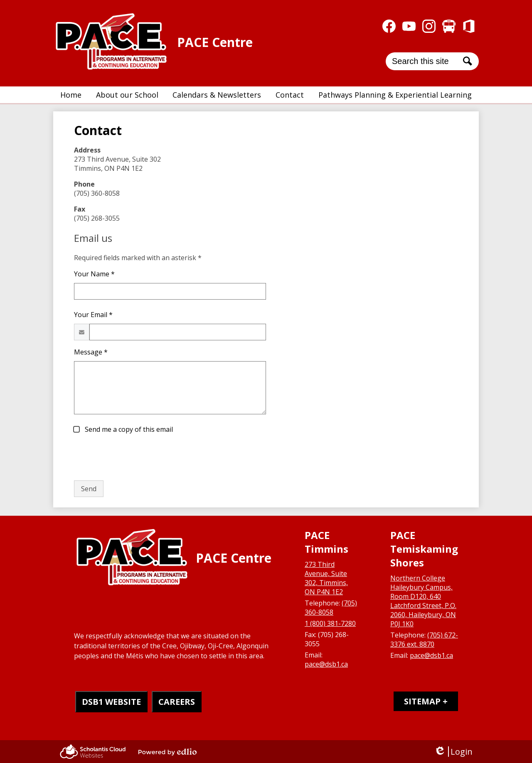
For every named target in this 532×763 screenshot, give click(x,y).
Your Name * (94, 274)
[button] (127, 95)
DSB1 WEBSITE (111, 702)
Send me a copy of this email (128, 429)
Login (453, 752)
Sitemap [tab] (422, 701)
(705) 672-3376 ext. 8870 (424, 640)
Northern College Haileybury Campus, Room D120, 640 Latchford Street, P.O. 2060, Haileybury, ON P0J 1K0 (423, 601)
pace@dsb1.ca (326, 664)
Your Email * (93, 315)
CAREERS (177, 702)
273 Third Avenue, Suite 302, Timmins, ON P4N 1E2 (326, 578)
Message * (91, 352)
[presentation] (137, 458)
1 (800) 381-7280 (330, 623)
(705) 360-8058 (331, 608)
